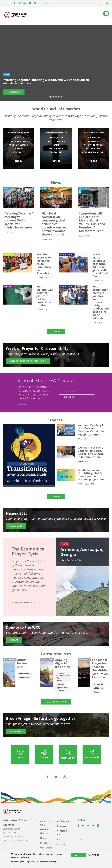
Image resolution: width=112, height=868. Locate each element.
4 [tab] (59, 97)
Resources (62, 826)
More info (15, 865)
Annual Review (25, 674)
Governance (24, 677)
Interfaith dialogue (93, 145)
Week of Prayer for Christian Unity (28, 361)
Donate (14, 640)
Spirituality (19, 152)
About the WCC (45, 823)
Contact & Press (62, 833)
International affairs (93, 152)
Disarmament (93, 138)
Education (19, 138)
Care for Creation (56, 141)
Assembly (62, 844)
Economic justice (56, 152)
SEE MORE (56, 332)
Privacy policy (23, 404)
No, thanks (94, 855)
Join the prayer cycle (25, 602)
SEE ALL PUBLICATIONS (56, 702)
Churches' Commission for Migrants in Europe (63, 677)
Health (56, 145)
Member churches (45, 831)
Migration (93, 141)
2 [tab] (53, 97)
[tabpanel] (56, 63)
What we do (46, 848)
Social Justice (56, 149)
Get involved (63, 821)
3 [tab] (56, 97)
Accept (78, 855)
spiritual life (99, 684)
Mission (19, 149)
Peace (96, 692)
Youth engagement (19, 145)
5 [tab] (62, 97)
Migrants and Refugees (62, 689)
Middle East (98, 688)
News (43, 838)
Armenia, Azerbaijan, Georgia (82, 552)
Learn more (14, 92)
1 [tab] (50, 97)
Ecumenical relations (19, 141)
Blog (59, 839)
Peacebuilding (93, 149)
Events (44, 843)
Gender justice (56, 138)
